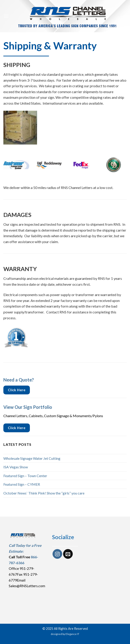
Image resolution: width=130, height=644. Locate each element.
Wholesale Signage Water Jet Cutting (32, 458)
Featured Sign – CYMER (22, 484)
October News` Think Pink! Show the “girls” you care (44, 493)
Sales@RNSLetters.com (27, 586)
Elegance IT (72, 634)
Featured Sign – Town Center (25, 476)
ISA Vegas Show (16, 467)
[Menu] (6, 16)
